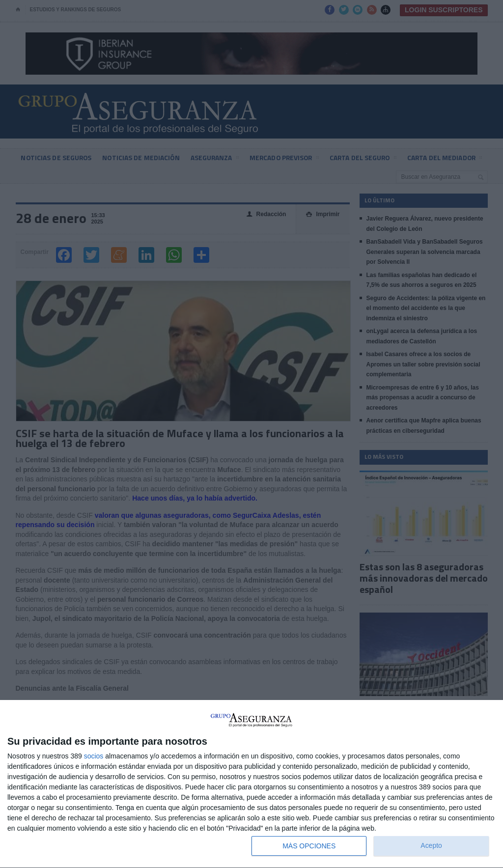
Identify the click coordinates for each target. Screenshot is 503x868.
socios (94, 756)
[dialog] (251, 784)
